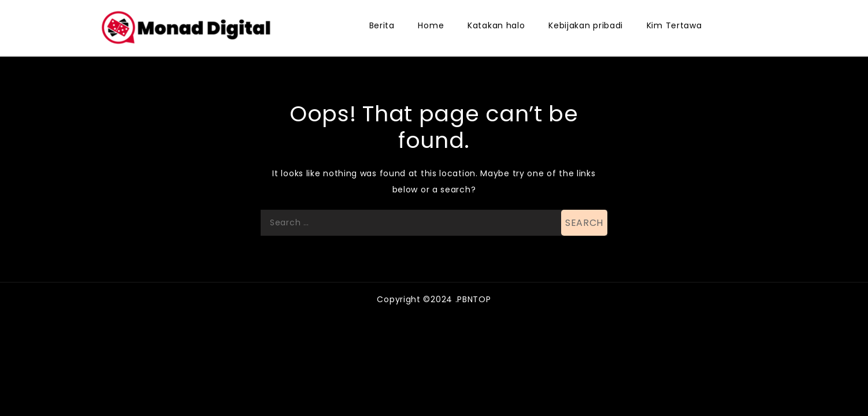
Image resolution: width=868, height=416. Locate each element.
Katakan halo (496, 25)
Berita (382, 25)
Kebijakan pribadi (586, 25)
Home (431, 25)
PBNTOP (474, 299)
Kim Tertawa (674, 25)
